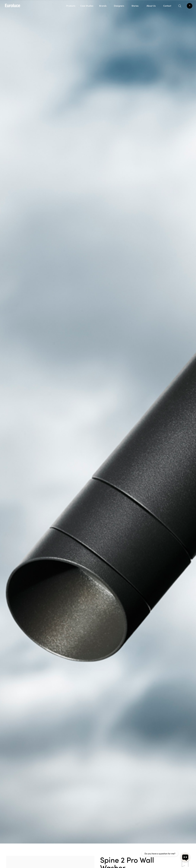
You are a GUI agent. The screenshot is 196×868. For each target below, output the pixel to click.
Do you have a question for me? (160, 853)
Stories (135, 6)
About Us (151, 6)
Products (71, 6)
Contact (167, 6)
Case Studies (87, 6)
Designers (119, 6)
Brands (103, 6)
